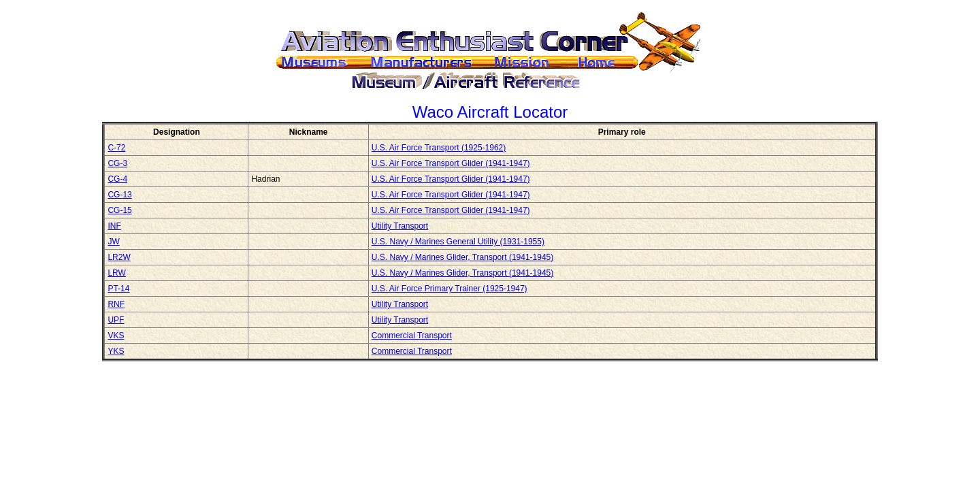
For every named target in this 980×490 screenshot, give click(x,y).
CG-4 (117, 179)
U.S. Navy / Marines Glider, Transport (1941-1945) (462, 257)
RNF (116, 304)
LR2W (119, 257)
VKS (116, 336)
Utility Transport (400, 226)
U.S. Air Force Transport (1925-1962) (439, 148)
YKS (116, 351)
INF (114, 226)
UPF (116, 320)
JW (113, 242)
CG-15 (119, 210)
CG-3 (117, 163)
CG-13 (119, 195)
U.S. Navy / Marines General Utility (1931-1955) (458, 242)
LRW (116, 273)
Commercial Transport (412, 336)
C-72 (116, 148)
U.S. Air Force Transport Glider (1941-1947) (451, 163)
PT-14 (118, 289)
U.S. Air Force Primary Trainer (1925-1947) (450, 289)
